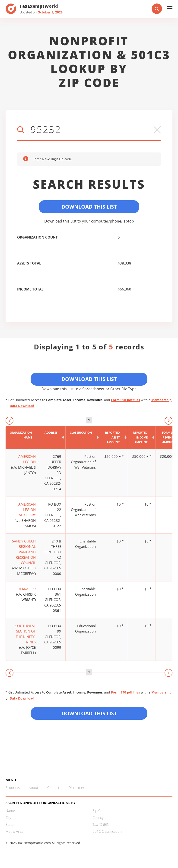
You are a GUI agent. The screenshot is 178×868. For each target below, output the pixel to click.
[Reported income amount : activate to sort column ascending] (142, 437)
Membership (161, 400)
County (98, 817)
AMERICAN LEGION (27, 459)
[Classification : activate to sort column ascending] (83, 437)
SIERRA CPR (27, 589)
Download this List (89, 713)
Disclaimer (76, 787)
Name (10, 810)
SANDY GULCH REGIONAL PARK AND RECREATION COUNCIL (24, 552)
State (10, 824)
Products (13, 787)
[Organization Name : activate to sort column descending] (23, 437)
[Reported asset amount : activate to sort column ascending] (114, 437)
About (33, 787)
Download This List (89, 207)
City (8, 817)
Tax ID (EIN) (101, 824)
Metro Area (14, 831)
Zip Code (99, 810)
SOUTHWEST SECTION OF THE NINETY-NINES (25, 634)
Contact (53, 787)
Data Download (22, 406)
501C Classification (107, 831)
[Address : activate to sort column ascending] (53, 437)
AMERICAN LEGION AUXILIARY (27, 510)
